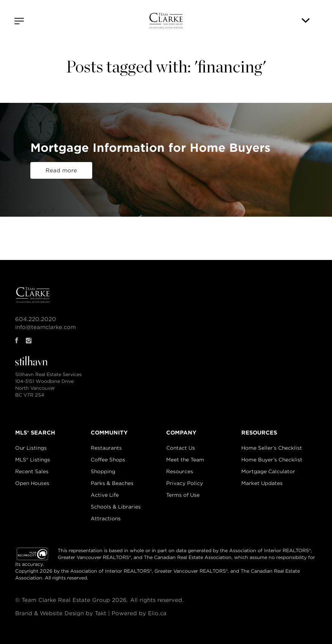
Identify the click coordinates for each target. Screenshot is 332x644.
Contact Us (181, 448)
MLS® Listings (33, 460)
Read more (61, 170)
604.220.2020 (36, 319)
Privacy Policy (185, 483)
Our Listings (31, 448)
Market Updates (262, 483)
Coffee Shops (108, 460)
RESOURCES (259, 433)
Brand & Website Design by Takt (61, 613)
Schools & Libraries (116, 507)
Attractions (106, 519)
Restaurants (106, 448)
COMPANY (181, 433)
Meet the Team (185, 460)
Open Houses (32, 483)
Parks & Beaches (112, 483)
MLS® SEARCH (35, 433)
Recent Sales (32, 472)
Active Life (105, 495)
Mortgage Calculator (268, 472)
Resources (180, 472)
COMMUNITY (109, 433)
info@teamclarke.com (46, 327)
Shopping (103, 472)
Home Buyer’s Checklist (272, 460)
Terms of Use (183, 495)
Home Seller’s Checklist (272, 448)
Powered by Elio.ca (139, 613)
